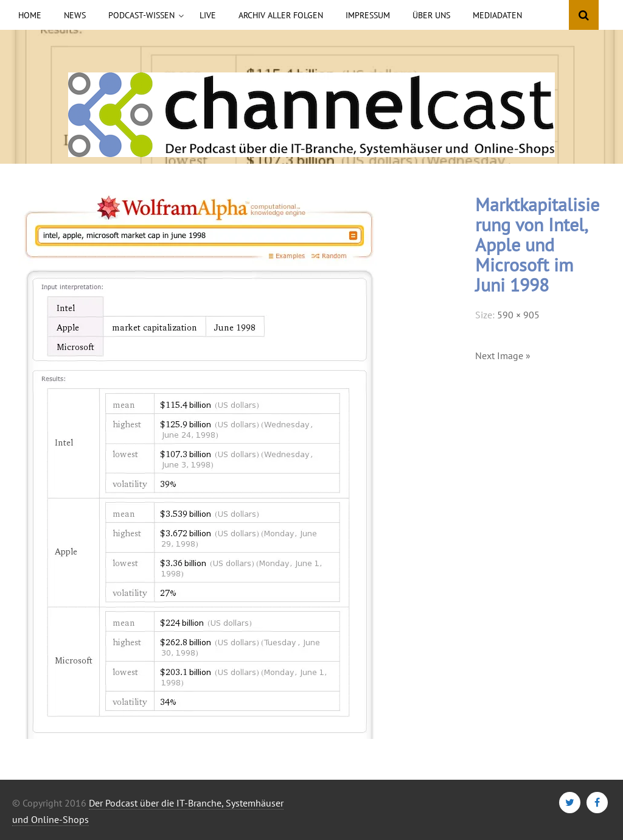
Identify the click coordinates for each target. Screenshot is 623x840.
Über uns (431, 15)
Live (208, 15)
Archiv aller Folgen (281, 15)
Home (30, 15)
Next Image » (503, 355)
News (75, 15)
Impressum (368, 15)
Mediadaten (497, 15)
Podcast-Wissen (141, 15)
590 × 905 (518, 315)
